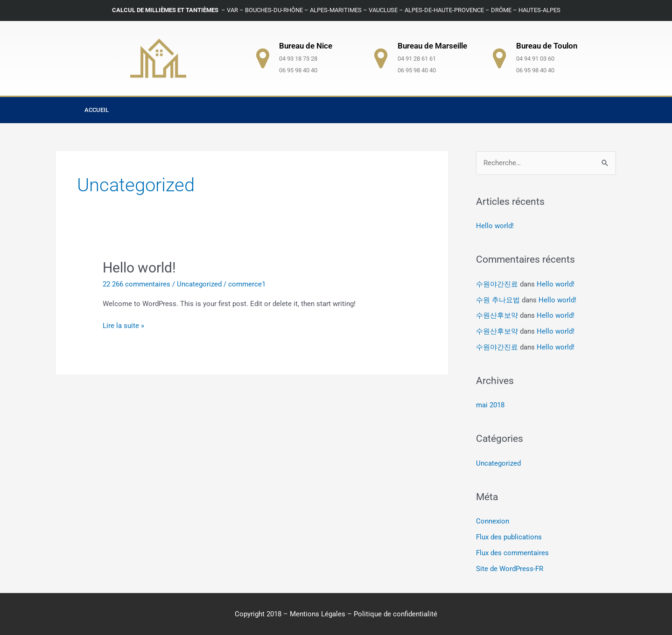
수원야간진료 (497, 284)
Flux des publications (509, 537)
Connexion (493, 521)
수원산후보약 (497, 315)
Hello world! (139, 268)
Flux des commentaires (512, 553)
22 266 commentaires (136, 284)
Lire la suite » (123, 325)
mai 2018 (490, 405)
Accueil (97, 110)
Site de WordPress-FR (510, 569)
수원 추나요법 (498, 300)
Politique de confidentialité (395, 614)
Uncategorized (199, 284)
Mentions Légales (318, 614)
